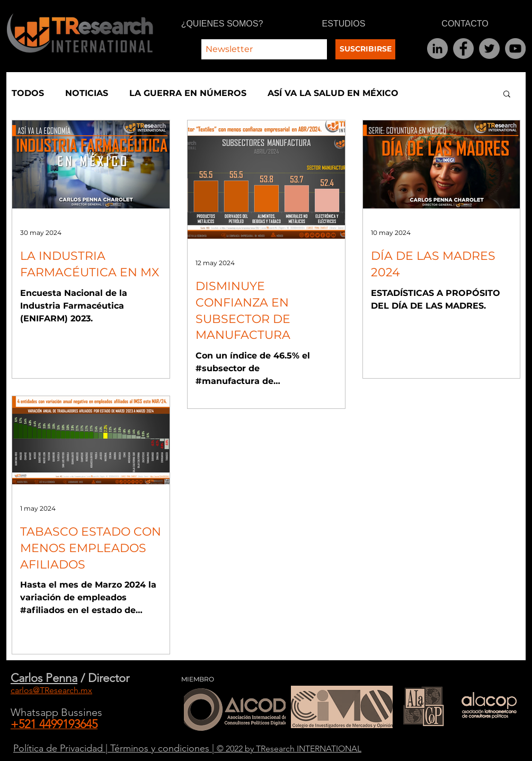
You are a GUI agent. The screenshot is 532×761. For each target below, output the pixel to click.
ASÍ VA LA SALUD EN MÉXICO (333, 93)
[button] (507, 95)
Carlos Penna (44, 678)
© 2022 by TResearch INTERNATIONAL (289, 749)
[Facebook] (463, 49)
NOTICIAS (87, 93)
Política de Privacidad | (62, 748)
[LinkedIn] (437, 49)
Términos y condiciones (161, 748)
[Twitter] (489, 49)
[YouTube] (515, 49)
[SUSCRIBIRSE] (365, 49)
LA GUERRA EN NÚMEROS (188, 93)
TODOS (28, 93)
